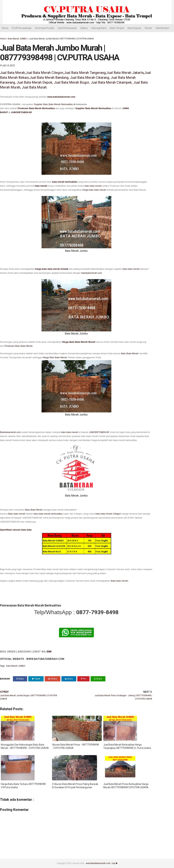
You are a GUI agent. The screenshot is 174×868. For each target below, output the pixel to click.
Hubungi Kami (99, 28)
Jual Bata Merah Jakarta (125, 73)
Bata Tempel (117, 28)
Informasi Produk (45, 28)
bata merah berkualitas (65, 182)
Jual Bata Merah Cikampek (111, 82)
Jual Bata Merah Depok (34, 82)
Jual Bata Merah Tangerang (85, 73)
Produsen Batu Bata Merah (19, 346)
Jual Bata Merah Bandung (49, 78)
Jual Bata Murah (34, 87)
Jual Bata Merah (12, 73)
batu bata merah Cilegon (108, 514)
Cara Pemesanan (67, 28)
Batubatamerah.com (10, 432)
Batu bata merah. (119, 581)
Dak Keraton (162, 28)
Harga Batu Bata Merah (55, 357)
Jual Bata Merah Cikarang (90, 78)
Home (5, 28)
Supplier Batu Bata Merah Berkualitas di (55, 104)
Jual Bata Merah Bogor (72, 82)
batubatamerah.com (92, 273)
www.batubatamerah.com (61, 97)
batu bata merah (93, 186)
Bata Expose (134, 28)
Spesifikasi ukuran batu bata (16, 530)
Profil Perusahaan (22, 28)
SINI (49, 652)
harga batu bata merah (94, 190)
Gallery (84, 28)
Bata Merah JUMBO (17, 39)
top (115, 863)
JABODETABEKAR (21, 112)
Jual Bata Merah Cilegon (44, 73)
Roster (149, 28)
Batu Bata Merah (130, 353)
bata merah (41, 186)
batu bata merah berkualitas (48, 514)
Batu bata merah (17, 514)
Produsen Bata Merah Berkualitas (36, 108)
